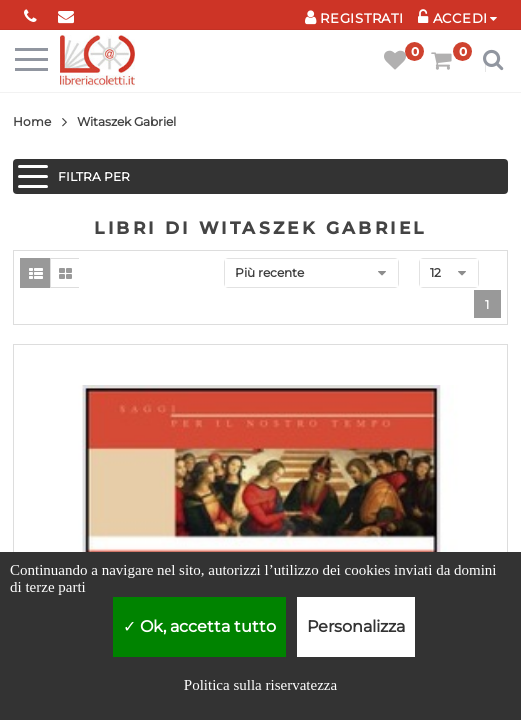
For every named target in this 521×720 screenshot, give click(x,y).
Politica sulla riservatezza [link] (260, 685)
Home (32, 121)
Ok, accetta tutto (199, 626)
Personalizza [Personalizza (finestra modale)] (356, 626)
